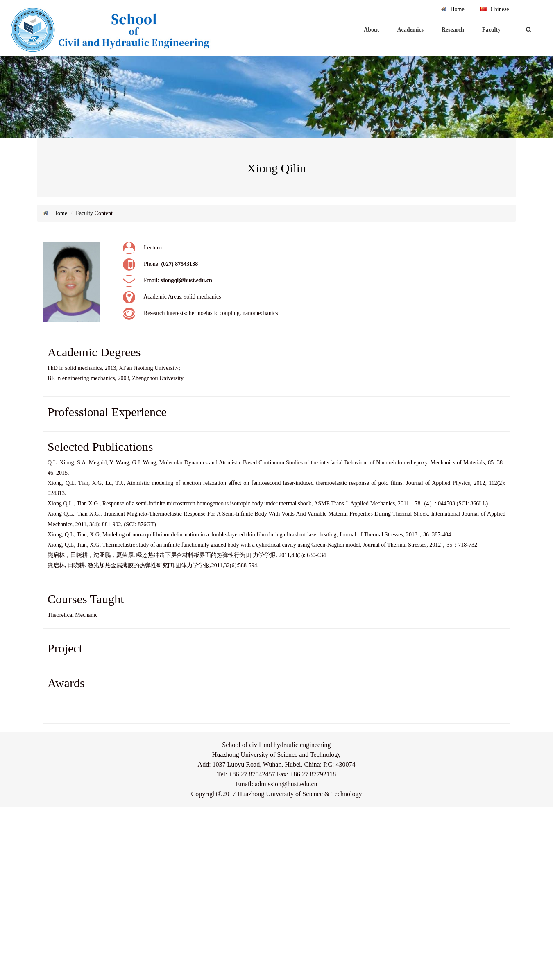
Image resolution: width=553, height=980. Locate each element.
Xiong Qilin (276, 168)
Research (453, 30)
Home (457, 9)
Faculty (491, 30)
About (371, 30)
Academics (410, 30)
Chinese (500, 9)
